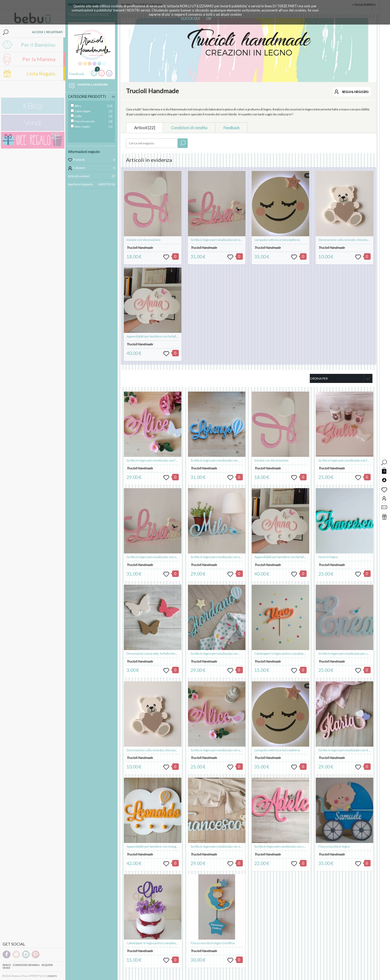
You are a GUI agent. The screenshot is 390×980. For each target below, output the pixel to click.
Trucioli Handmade (140, 248)
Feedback (231, 128)
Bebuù (7, 965)
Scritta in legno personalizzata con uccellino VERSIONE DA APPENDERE (240, 750)
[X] (113, 97)
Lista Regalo (41, 73)
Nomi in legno (328, 557)
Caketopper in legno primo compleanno (154, 943)
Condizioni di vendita (189, 128)
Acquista (47, 965)
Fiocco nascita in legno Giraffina (213, 943)
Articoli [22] (145, 128)
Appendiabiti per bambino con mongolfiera (156, 846)
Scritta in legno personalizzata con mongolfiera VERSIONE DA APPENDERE (242, 654)
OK (209, 19)
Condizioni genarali (26, 965)
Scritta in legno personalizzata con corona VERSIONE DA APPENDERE (302, 846)
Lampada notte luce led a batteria (277, 240)
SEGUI (355, 92)
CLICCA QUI (190, 19)
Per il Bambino (38, 45)
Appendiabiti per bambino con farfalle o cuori (157, 336)
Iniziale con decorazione (144, 240)
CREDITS (52, 976)
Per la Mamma (39, 59)
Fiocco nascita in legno (334, 846)
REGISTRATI (55, 32)
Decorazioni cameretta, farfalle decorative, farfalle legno (166, 654)
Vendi (6, 968)
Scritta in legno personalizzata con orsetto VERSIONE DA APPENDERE (239, 846)
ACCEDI (38, 32)
